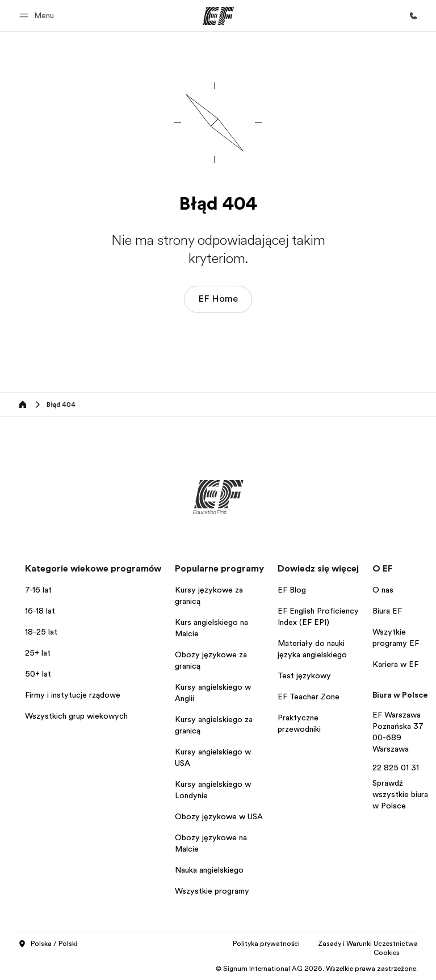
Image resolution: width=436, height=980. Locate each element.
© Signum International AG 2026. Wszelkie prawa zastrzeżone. (317, 969)
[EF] (218, 16)
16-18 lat (40, 611)
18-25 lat (41, 632)
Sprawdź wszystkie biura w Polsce (400, 794)
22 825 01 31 (396, 768)
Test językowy (304, 675)
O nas (383, 590)
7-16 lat (38, 590)
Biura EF (387, 611)
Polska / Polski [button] (48, 944)
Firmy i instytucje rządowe (73, 695)
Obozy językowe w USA (219, 816)
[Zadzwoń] (413, 16)
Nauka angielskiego (209, 870)
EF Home (218, 299)
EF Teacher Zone (309, 697)
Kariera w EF (395, 664)
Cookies (387, 953)
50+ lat (38, 674)
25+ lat (38, 653)
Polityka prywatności (266, 944)
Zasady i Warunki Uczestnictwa (368, 944)
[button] (38, 16)
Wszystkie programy (212, 891)
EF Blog (292, 590)
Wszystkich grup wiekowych (76, 716)
